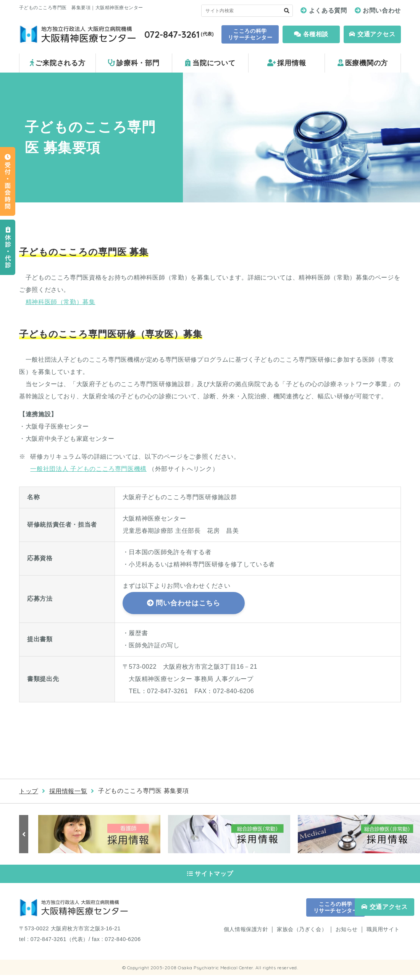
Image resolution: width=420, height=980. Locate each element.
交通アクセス (372, 34)
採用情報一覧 (68, 791)
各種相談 (311, 34)
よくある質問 (328, 11)
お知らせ (347, 934)
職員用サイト (383, 934)
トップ (29, 791)
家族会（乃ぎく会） (302, 934)
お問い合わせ (382, 11)
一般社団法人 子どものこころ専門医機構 (88, 469)
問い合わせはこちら (188, 603)
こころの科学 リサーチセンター (250, 34)
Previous (25, 834)
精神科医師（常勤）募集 (61, 302)
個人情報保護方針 (246, 934)
